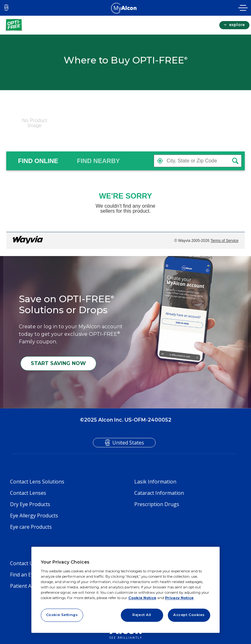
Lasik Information (155, 482)
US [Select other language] (6, 8)
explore (236, 25)
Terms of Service (224, 241)
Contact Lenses (28, 493)
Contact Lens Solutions (37, 482)
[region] (125, 590)
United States (128, 443)
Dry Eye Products (30, 504)
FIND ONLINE (39, 161)
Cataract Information (159, 493)
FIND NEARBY (99, 161)
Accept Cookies (189, 615)
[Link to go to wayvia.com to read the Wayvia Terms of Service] (28, 241)
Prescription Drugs (157, 504)
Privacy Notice (179, 598)
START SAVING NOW (58, 363)
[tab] (39, 161)
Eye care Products (31, 527)
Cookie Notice (142, 598)
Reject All (142, 615)
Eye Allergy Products (34, 516)
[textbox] (198, 161)
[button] (160, 161)
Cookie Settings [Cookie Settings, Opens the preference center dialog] (62, 615)
